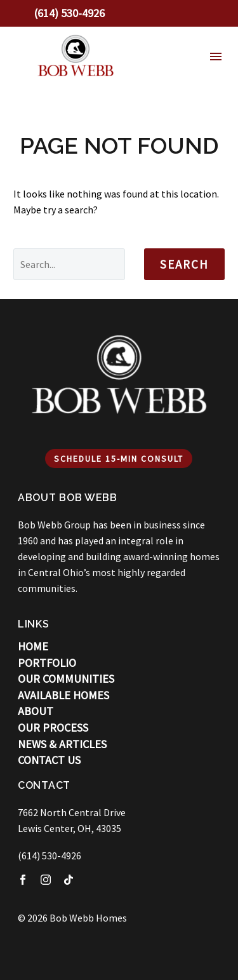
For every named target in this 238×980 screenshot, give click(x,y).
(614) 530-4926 (50, 856)
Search (184, 264)
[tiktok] (69, 880)
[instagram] (46, 880)
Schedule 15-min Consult (119, 459)
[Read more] (61, 13)
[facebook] (23, 880)
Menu (216, 57)
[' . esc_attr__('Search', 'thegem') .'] (69, 264)
